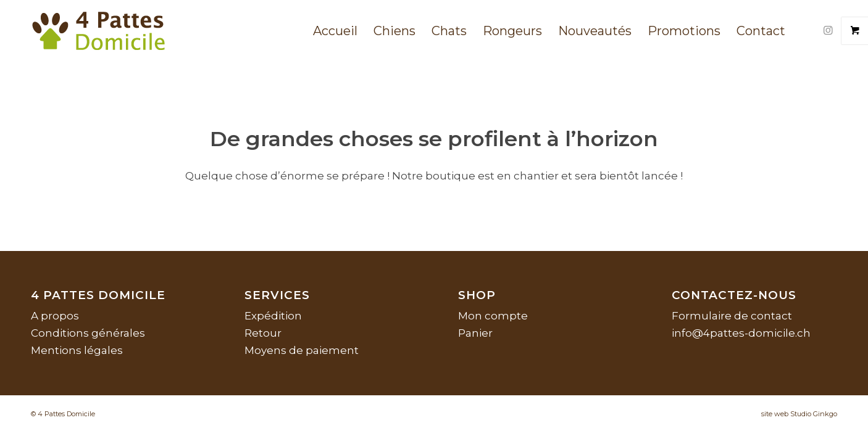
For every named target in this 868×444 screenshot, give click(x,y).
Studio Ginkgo (814, 414)
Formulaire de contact (732, 316)
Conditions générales (88, 333)
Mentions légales (77, 350)
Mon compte (493, 316)
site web (775, 414)
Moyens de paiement (302, 350)
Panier (475, 333)
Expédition (273, 316)
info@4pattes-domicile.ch (741, 333)
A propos (55, 316)
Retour (263, 333)
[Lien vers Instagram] (828, 30)
